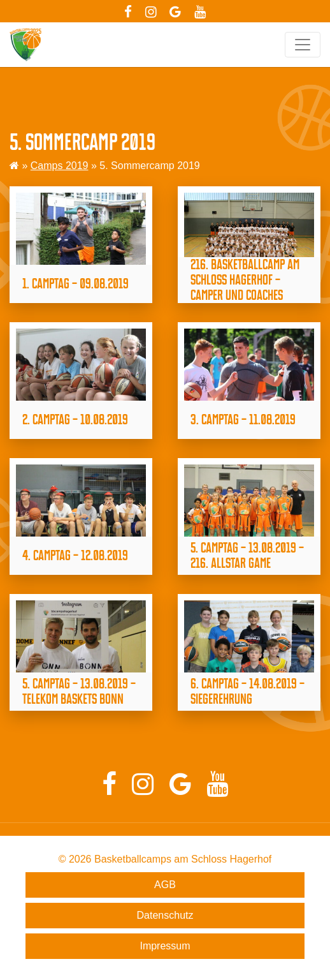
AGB (165, 885)
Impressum (165, 946)
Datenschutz (165, 915)
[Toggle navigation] (303, 45)
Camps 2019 (60, 166)
